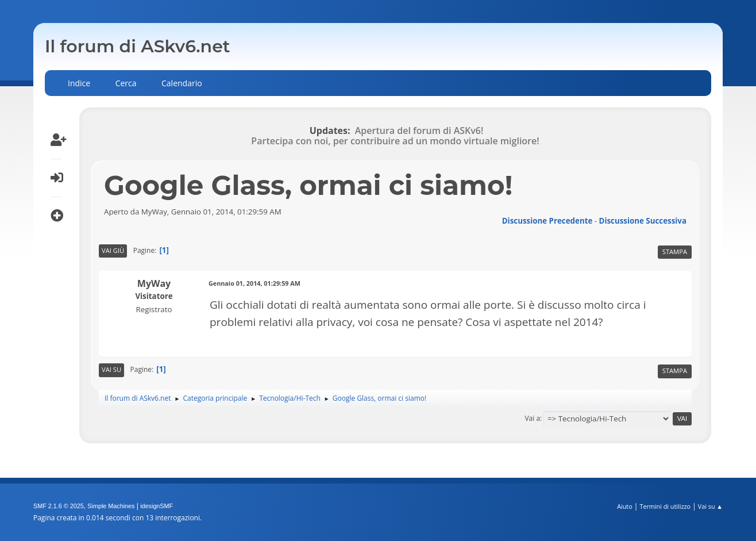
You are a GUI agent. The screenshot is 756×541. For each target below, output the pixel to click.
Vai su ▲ (710, 506)
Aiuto (624, 506)
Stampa (675, 252)
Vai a (532, 418)
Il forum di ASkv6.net (138, 46)
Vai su (111, 369)
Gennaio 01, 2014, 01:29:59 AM (254, 283)
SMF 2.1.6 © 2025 (59, 506)
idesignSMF (157, 506)
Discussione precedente (547, 221)
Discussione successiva (643, 221)
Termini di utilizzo (665, 506)
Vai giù (113, 250)
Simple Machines (111, 506)
